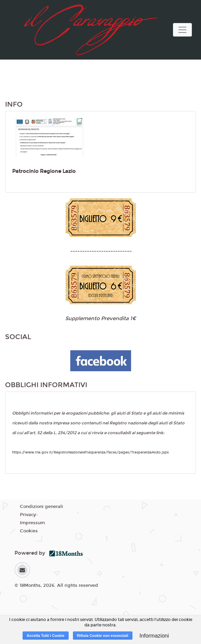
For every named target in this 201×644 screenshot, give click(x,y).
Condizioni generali (42, 507)
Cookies (29, 531)
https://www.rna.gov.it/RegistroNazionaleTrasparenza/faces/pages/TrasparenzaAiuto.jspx (91, 452)
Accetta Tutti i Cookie (46, 636)
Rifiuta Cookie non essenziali (103, 636)
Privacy (28, 515)
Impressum (32, 523)
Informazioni (154, 636)
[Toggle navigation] (182, 30)
